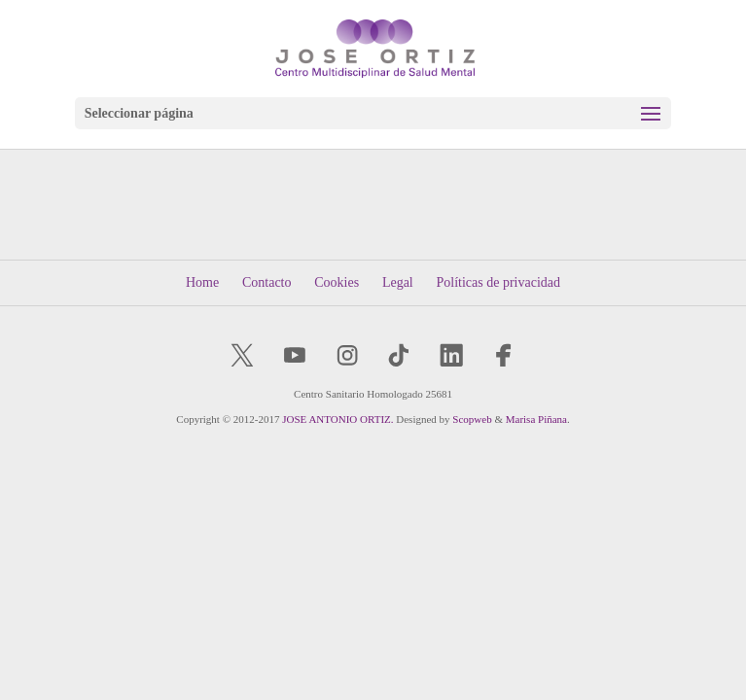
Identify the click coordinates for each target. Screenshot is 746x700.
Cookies (337, 282)
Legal (398, 282)
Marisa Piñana (536, 419)
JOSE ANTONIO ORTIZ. (337, 419)
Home (202, 282)
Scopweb (472, 419)
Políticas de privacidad (499, 282)
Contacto (267, 282)
